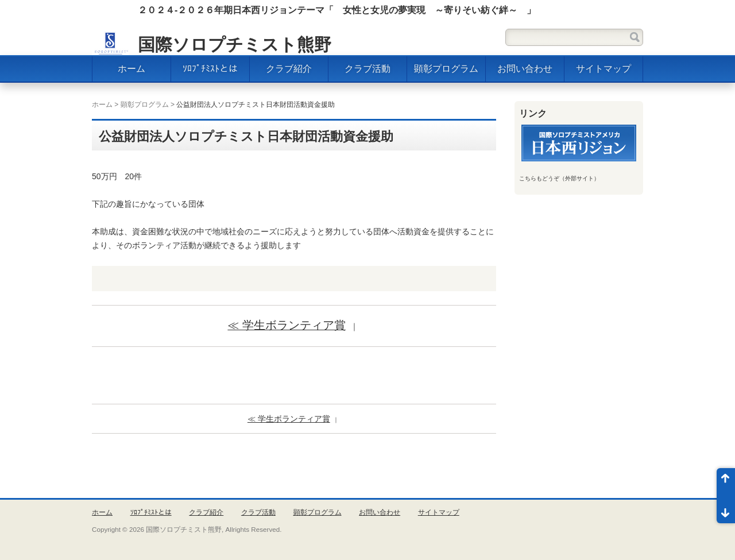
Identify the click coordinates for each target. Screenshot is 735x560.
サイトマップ (604, 69)
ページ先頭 (726, 482)
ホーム (131, 69)
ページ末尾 (726, 509)
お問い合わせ (525, 69)
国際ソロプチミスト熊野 (235, 45)
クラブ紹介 (289, 69)
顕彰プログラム (446, 69)
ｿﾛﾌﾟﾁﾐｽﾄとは (210, 69)
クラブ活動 (367, 69)
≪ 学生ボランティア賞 (286, 325)
